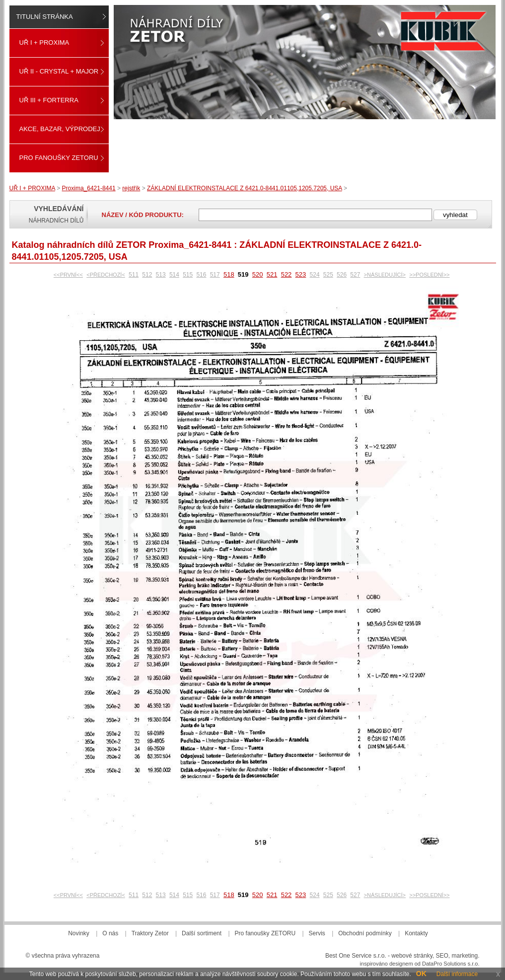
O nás (110, 933)
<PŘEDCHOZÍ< (106, 275)
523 (301, 274)
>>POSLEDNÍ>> (429, 275)
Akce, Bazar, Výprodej (60, 129)
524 (315, 275)
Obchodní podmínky (365, 933)
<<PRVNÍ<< (68, 275)
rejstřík (131, 188)
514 (174, 275)
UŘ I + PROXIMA (44, 42)
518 (229, 274)
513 (161, 275)
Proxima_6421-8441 (89, 188)
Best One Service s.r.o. (356, 956)
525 (328, 275)
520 (258, 274)
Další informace (457, 974)
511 (134, 275)
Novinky (79, 933)
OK (421, 974)
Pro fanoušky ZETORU (59, 158)
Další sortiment (202, 933)
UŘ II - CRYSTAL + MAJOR (59, 71)
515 (188, 275)
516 (201, 275)
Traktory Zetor (150, 933)
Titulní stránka (45, 17)
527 (355, 275)
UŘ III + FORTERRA (49, 100)
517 (215, 275)
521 (272, 274)
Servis (317, 933)
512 (147, 275)
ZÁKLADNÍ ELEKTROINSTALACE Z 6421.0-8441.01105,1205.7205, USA (245, 188)
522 (287, 274)
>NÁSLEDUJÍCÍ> (385, 275)
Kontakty (416, 933)
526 (342, 275)
